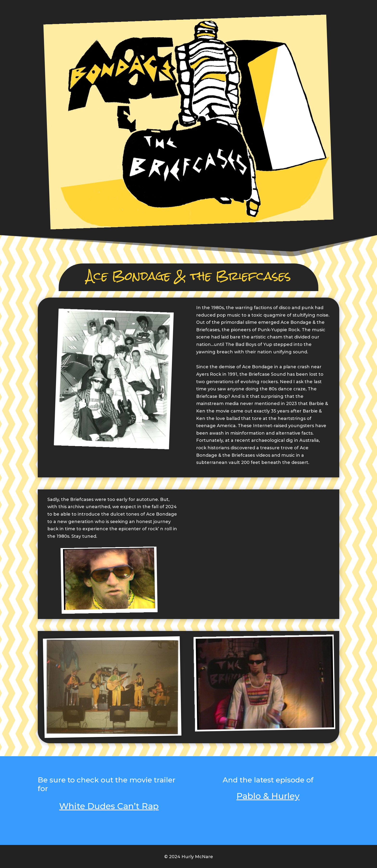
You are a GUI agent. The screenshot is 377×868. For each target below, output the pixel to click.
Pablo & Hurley (268, 796)
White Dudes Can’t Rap (109, 806)
